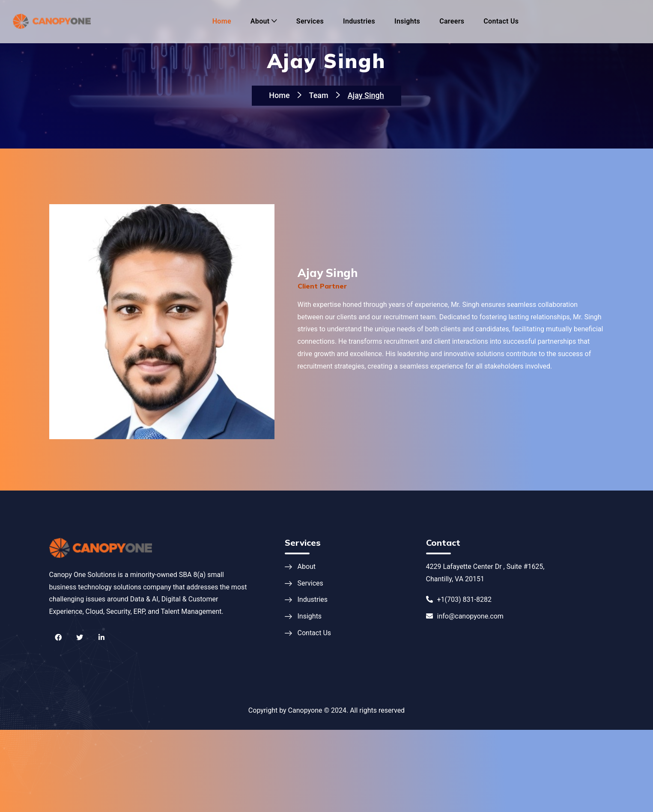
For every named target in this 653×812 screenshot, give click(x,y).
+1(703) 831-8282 (459, 599)
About (260, 21)
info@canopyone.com (465, 616)
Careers (452, 21)
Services (310, 21)
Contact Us (501, 21)
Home (222, 21)
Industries (359, 21)
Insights (407, 21)
